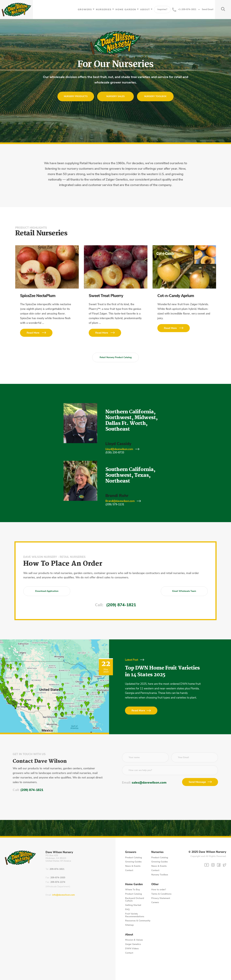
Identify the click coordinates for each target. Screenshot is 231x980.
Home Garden (126, 10)
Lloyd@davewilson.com (119, 449)
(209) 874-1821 (121, 605)
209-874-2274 (58, 882)
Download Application (47, 591)
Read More (33, 333)
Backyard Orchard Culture (135, 900)
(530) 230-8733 (115, 453)
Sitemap (129, 925)
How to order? (159, 890)
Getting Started (133, 905)
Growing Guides (133, 862)
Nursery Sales (116, 96)
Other (155, 884)
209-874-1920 (58, 878)
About (145, 10)
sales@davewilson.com (149, 783)
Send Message (197, 782)
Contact (129, 870)
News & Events (133, 866)
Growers (85, 10)
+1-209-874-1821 (184, 10)
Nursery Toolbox (155, 96)
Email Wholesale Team (184, 591)
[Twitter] (225, 865)
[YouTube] (207, 865)
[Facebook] (219, 865)
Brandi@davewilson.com (120, 501)
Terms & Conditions (161, 894)
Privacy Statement (161, 898)
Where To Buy (133, 890)
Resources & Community (138, 921)
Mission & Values (134, 940)
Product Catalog (133, 858)
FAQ (127, 909)
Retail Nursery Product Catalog (116, 357)
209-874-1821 (57, 869)
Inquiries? (162, 9)
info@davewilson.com (63, 895)
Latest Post (131, 660)
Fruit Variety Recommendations (135, 915)
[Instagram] (213, 865)
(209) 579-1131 (115, 504)
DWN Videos (132, 949)
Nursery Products (76, 96)
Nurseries (104, 10)
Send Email (208, 10)
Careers (155, 902)
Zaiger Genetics (133, 944)
